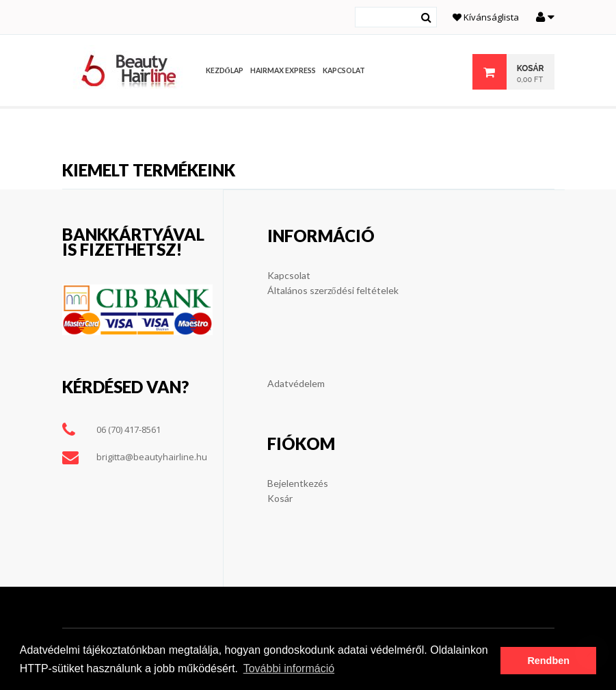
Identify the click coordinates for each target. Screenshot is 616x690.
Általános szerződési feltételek (333, 290)
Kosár (280, 498)
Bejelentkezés (298, 483)
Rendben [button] (548, 661)
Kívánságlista (486, 17)
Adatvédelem (296, 383)
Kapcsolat (289, 275)
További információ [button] (289, 668)
